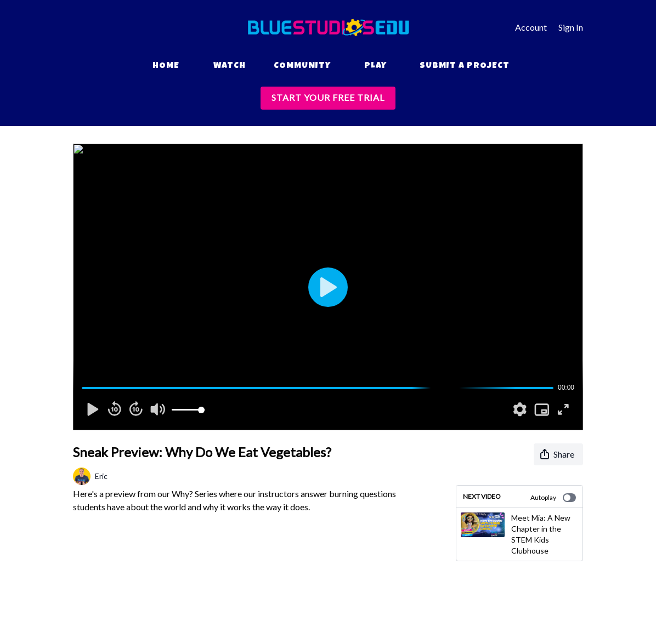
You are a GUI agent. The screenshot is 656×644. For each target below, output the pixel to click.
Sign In (571, 27)
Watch (230, 66)
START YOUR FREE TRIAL (328, 97)
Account (531, 27)
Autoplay (553, 498)
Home (166, 66)
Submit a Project (465, 66)
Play (375, 66)
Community (302, 66)
